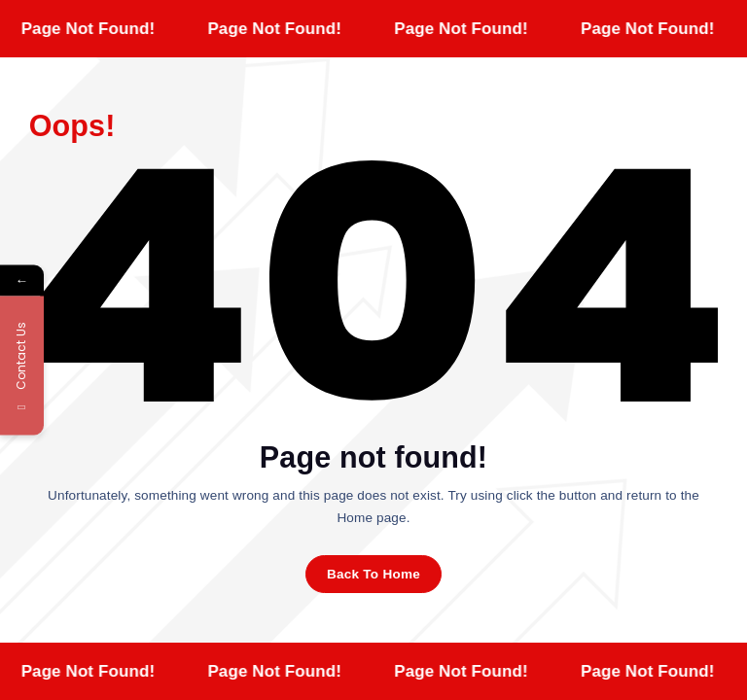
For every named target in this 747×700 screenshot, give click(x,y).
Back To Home (373, 574)
